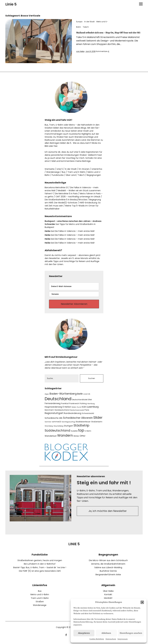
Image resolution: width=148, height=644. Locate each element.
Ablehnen (106, 633)
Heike (48, 231)
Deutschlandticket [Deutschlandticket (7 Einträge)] (80, 402)
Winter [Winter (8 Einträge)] (76, 439)
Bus (64, 172)
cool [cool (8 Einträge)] (85, 396)
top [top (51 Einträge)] (81, 433)
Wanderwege (53, 172)
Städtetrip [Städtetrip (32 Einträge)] (81, 428)
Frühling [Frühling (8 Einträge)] (83, 406)
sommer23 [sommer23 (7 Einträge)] (56, 424)
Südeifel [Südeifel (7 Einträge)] (74, 434)
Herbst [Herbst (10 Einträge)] (68, 410)
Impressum (123, 639)
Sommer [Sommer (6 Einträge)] (48, 424)
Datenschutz (111, 639)
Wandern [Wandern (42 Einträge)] (65, 438)
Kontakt (108, 597)
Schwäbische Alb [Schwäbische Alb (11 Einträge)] (54, 421)
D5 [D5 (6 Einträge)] (89, 397)
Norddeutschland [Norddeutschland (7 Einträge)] (62, 413)
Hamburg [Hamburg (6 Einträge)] (91, 406)
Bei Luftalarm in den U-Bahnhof (40, 566)
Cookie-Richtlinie (97, 639)
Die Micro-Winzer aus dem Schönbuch (108, 563)
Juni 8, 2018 (90, 55)
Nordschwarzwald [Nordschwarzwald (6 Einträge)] (77, 413)
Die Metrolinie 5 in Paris (66, 194)
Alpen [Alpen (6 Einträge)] (47, 397)
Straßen (40, 604)
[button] (142, 602)
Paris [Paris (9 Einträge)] (87, 413)
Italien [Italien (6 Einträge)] (74, 410)
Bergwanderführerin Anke (108, 577)
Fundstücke (58, 175)
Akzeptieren (84, 633)
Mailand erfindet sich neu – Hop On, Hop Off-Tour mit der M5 (108, 34)
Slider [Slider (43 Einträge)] (98, 420)
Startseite (50, 169)
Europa (79, 22)
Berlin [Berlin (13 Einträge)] (80, 396)
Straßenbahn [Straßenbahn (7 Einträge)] (97, 424)
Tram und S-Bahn (76, 172)
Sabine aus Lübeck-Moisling (108, 570)
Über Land (71, 175)
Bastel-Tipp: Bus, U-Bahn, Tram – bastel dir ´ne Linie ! (40, 570)
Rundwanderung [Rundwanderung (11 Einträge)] (73, 416)
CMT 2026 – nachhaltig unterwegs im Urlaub (78, 197)
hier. (56, 146)
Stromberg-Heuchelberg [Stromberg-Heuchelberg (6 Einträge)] (54, 429)
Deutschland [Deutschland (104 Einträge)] (58, 401)
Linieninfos (97, 169)
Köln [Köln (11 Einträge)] (84, 409)
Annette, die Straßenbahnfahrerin (108, 566)
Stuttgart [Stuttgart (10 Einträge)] (68, 428)
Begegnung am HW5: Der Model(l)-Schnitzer (73, 201)
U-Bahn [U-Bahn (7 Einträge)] (88, 434)
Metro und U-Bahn (40, 597)
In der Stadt (89, 22)
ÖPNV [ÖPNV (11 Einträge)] (83, 438)
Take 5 (86, 27)
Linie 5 (11, 4)
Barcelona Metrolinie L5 (56, 187)
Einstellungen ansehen (131, 633)
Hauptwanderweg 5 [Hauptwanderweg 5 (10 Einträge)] (54, 410)
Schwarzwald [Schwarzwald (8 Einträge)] (88, 416)
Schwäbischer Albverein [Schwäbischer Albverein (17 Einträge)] (78, 420)
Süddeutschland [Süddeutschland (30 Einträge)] (57, 433)
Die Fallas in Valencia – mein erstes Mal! (75, 231)
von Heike (80, 55)
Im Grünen (84, 169)
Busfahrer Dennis (108, 574)
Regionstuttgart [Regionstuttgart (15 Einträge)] (54, 416)
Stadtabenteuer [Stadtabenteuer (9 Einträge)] (83, 424)
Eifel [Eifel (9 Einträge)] (90, 402)
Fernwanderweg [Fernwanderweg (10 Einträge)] (53, 406)
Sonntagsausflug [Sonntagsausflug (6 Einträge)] (68, 424)
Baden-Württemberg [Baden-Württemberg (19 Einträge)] (63, 396)
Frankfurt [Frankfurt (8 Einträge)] (65, 406)
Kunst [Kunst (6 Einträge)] (79, 410)
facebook (66, 637)
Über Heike (108, 594)
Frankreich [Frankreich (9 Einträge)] (74, 406)
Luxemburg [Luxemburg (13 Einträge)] (93, 409)
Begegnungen (94, 175)
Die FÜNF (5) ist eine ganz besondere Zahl (40, 574)
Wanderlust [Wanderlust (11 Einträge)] (51, 438)
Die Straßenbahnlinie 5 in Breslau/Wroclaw (66, 200)
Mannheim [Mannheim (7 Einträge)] (49, 413)
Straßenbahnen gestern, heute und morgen (40, 563)
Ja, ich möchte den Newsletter (108, 514)
